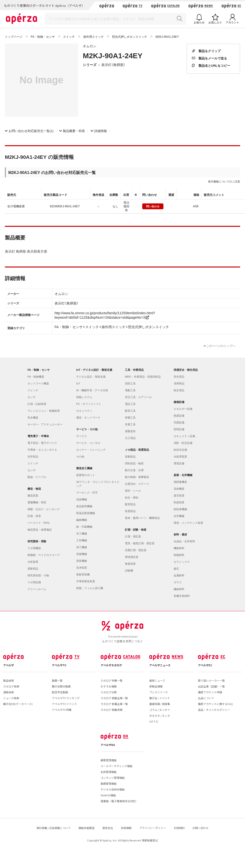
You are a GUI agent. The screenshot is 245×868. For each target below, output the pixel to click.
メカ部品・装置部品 (137, 450)
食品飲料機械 (84, 506)
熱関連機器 (180, 482)
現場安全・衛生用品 (186, 370)
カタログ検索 (11, 686)
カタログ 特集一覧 (112, 680)
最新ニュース (157, 680)
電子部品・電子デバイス (42, 443)
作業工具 (130, 424)
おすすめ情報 (109, 686)
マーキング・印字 (87, 493)
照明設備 (179, 429)
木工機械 (82, 534)
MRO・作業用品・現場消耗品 (143, 377)
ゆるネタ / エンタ (160, 715)
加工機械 (82, 547)
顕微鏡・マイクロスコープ (44, 555)
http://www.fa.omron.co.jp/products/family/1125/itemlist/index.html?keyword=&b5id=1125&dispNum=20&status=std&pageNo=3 (105, 315)
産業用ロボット (86, 475)
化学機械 (179, 516)
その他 (80, 457)
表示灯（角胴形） (113, 65)
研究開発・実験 (37, 541)
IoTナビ (154, 721)
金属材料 (179, 575)
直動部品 (130, 457)
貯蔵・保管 (34, 516)
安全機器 (33, 418)
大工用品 (130, 438)
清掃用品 (179, 383)
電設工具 (130, 404)
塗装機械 (82, 561)
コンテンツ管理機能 (113, 778)
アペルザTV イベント (64, 704)
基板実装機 (83, 574)
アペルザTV (59, 665)
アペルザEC (205, 665)
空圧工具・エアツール (138, 397)
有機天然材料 (182, 596)
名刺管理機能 (109, 772)
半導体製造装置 (86, 581)
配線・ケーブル (37, 477)
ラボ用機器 (34, 548)
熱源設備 (179, 416)
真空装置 (179, 496)
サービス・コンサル (88, 443)
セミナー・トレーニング (91, 450)
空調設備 (179, 422)
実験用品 (33, 569)
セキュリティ (84, 411)
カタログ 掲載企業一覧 (114, 698)
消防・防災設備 (183, 443)
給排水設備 (180, 450)
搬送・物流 (34, 489)
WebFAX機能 (108, 795)
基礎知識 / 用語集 (160, 704)
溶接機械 (82, 554)
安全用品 (179, 377)
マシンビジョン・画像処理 (44, 411)
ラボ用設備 (34, 582)
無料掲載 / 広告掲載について (54, 828)
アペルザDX (108, 745)
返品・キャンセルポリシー (214, 710)
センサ (32, 397)
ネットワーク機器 (38, 383)
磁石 (176, 569)
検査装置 (130, 564)
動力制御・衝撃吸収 (137, 477)
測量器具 (130, 431)
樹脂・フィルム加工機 (90, 588)
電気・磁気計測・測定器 (140, 543)
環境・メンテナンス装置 (188, 523)
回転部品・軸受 (134, 463)
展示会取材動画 (61, 686)
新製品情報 (156, 686)
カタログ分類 (109, 692)
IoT (78, 383)
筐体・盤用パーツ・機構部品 (142, 518)
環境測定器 (132, 557)
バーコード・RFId (38, 523)
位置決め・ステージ (137, 484)
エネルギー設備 (183, 409)
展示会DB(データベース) (18, 704)
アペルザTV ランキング (66, 698)
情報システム (84, 397)
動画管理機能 (109, 783)
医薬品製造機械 (86, 513)
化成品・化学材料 (184, 541)
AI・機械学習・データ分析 (92, 390)
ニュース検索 (11, 698)
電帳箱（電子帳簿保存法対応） (119, 801)
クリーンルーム (37, 589)
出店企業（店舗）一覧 (211, 686)
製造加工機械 (84, 468)
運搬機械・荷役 (37, 502)
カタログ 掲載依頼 (112, 710)
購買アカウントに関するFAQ (215, 704)
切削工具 (130, 383)
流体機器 (179, 489)
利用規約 (179, 828)
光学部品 (33, 457)
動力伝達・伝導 (134, 470)
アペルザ (9, 665)
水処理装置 (180, 457)
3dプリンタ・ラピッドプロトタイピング (98, 484)
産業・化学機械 (183, 475)
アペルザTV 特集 (62, 710)
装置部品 (130, 511)
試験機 (129, 571)
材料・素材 (180, 534)
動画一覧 (57, 680)
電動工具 (130, 390)
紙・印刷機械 (84, 527)
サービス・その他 (87, 429)
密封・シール (133, 491)
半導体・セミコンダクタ (42, 450)
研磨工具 (130, 418)
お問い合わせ (200, 828)
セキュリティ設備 (184, 436)
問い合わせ (153, 206)
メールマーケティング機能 (117, 766)
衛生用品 (179, 390)
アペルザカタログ (111, 665)
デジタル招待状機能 (113, 789)
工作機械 (82, 540)
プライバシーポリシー (153, 828)
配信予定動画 (60, 692)
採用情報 (126, 828)
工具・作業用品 (134, 370)
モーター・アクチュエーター (45, 424)
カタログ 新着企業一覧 (114, 704)
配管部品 (130, 504)
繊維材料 (179, 589)
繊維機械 (82, 520)
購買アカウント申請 (210, 692)
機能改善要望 (86, 828)
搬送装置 (33, 496)
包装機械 (82, 499)
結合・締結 (132, 497)
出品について (206, 698)
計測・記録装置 (37, 404)
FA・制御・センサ (39, 370)
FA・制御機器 (36, 377)
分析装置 (33, 562)
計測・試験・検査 (136, 530)
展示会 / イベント (160, 698)
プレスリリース (159, 692)
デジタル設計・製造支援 (91, 377)
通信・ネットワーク (88, 418)
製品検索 (9, 680)
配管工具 (130, 411)
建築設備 (179, 402)
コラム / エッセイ (160, 710)
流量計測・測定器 (136, 550)
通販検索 (9, 692)
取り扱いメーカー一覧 (211, 680)
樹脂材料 (179, 555)
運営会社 (108, 828)
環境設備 (179, 463)
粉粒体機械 (180, 509)
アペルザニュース (160, 665)
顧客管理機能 (109, 760)
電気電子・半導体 (38, 436)
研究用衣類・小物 (38, 575)
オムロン (90, 46)
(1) (29, 131)
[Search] (115, 19)
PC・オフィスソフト (89, 404)
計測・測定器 (133, 536)
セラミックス (182, 562)
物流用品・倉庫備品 (40, 530)
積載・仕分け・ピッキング (44, 509)
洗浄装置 (82, 568)
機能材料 (179, 548)
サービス (82, 436)
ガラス (178, 582)
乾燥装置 (179, 502)
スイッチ (33, 390)
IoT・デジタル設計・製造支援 (94, 370)
